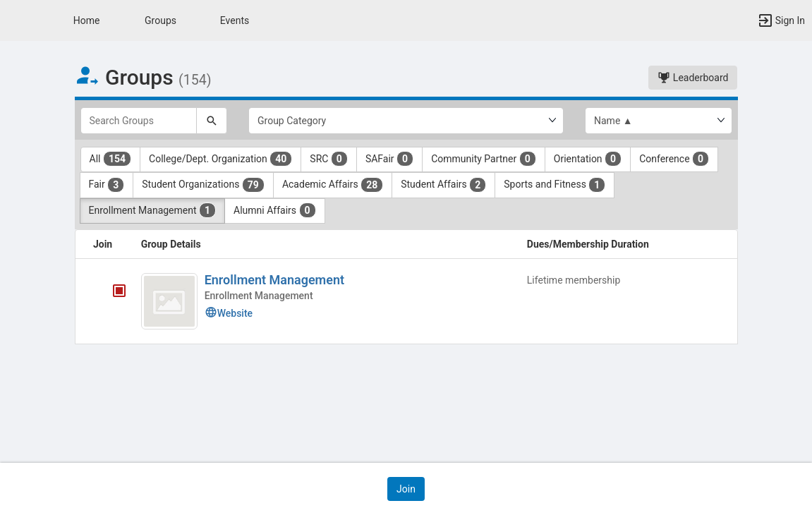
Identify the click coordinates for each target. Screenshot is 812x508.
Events (235, 20)
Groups (160, 20)
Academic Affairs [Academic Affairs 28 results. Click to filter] (333, 185)
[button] (18, 20)
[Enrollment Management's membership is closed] (111, 292)
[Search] (212, 121)
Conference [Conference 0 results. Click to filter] (674, 159)
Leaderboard (693, 78)
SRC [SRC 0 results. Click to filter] (329, 159)
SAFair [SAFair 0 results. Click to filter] (389, 159)
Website (229, 313)
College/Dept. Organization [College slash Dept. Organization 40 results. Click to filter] (220, 159)
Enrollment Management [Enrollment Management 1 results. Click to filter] (153, 210)
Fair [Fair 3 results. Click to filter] (107, 185)
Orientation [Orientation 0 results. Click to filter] (588, 159)
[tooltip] (119, 292)
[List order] (659, 121)
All (111, 159)
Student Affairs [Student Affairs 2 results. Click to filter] (443, 185)
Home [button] (87, 20)
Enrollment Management (274, 280)
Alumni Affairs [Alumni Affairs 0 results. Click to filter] (275, 210)
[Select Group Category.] (406, 121)
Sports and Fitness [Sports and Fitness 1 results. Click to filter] (555, 185)
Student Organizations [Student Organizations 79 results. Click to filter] (203, 185)
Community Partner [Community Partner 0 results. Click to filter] (484, 159)
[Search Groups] (139, 121)
